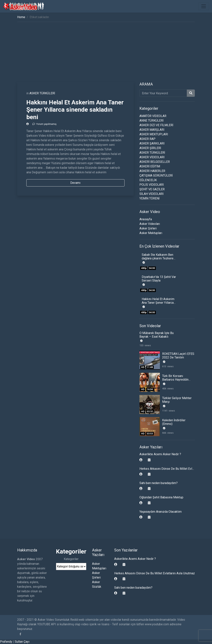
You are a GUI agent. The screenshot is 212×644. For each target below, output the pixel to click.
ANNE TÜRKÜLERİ (151, 121)
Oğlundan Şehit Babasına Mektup (161, 497)
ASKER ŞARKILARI (152, 143)
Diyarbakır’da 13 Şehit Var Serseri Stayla (159, 279)
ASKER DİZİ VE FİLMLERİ (156, 125)
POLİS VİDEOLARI (152, 185)
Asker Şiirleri (148, 228)
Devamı (75, 183)
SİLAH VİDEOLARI (152, 194)
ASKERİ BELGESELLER (155, 162)
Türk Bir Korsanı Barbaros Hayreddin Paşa (175, 380)
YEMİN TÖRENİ (149, 198)
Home (21, 17)
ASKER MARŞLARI (152, 130)
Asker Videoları (150, 224)
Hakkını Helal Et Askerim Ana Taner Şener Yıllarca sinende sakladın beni (75, 110)
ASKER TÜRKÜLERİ (42, 93)
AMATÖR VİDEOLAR (153, 116)
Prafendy (6, 642)
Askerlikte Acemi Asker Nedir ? (160, 454)
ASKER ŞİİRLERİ (150, 148)
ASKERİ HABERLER (152, 171)
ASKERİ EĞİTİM (150, 166)
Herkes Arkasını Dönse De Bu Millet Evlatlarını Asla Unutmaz (155, 573)
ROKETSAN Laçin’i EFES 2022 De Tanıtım (178, 356)
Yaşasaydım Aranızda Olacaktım (161, 512)
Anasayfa (146, 219)
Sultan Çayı (22, 642)
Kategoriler (71, 559)
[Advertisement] (106, 53)
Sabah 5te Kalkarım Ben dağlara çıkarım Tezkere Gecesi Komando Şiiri (158, 258)
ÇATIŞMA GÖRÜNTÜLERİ (156, 176)
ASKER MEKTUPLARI (154, 134)
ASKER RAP (147, 139)
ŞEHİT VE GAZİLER (152, 189)
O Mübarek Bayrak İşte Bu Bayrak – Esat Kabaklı (157, 335)
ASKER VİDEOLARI (152, 157)
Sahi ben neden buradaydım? (159, 483)
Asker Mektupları (151, 233)
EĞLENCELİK (148, 180)
